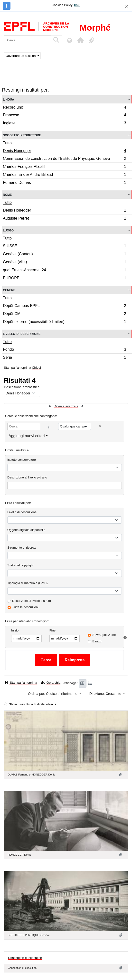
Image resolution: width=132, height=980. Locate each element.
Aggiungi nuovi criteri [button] (27, 436)
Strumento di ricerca (21, 548)
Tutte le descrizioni (25, 607)
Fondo (64, 350)
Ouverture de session (21, 56)
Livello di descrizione (22, 334)
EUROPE (64, 279)
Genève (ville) (64, 263)
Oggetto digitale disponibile (26, 530)
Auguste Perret (64, 219)
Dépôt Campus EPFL (64, 306)
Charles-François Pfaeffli (64, 167)
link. (77, 5)
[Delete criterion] (100, 426)
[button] (80, 40)
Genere (9, 290)
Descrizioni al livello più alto (32, 601)
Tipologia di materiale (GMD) (28, 583)
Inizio (15, 630)
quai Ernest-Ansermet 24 (64, 271)
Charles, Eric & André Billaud (64, 175)
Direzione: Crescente (106, 694)
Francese (64, 116)
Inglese (64, 124)
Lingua (9, 99)
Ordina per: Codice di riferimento (53, 694)
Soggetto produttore (22, 135)
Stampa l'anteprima (21, 683)
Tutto (7, 143)
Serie (64, 358)
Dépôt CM (64, 314)
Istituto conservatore (22, 460)
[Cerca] (27, 40)
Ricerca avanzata (66, 406)
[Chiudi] (126, 7)
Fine (52, 630)
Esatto (97, 641)
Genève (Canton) (64, 255)
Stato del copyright (20, 565)
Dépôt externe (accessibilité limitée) (64, 322)
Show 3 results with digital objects (30, 704)
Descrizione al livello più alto (27, 477)
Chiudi (36, 368)
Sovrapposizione (104, 635)
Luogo (8, 230)
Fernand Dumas (64, 183)
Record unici (64, 108)
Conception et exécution (25, 956)
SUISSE (64, 247)
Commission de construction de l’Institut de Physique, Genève (64, 159)
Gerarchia (51, 683)
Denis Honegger (64, 151)
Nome (7, 194)
